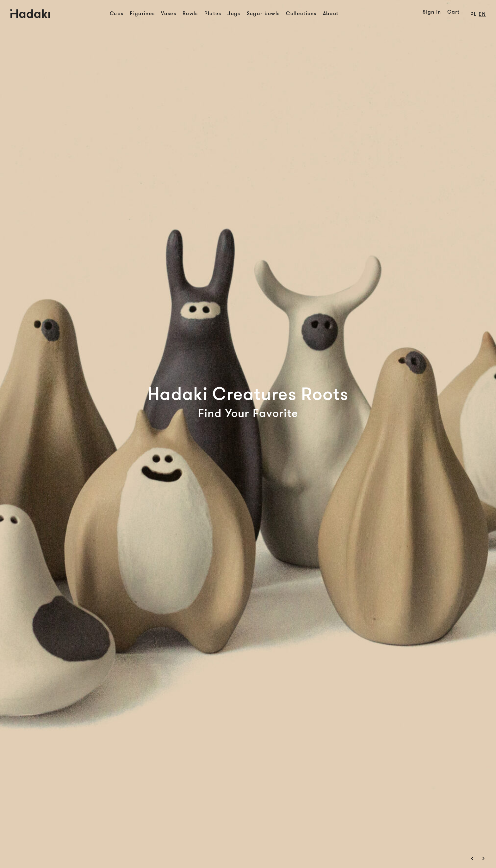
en (482, 14)
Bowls (190, 14)
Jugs (234, 14)
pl (474, 14)
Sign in (432, 12)
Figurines (142, 14)
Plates (213, 14)
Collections (301, 14)
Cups (117, 14)
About (331, 14)
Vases (169, 14)
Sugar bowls (263, 14)
